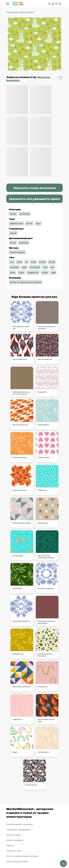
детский (52, 262)
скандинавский (33, 273)
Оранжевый (24, 243)
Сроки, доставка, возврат (17, 861)
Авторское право (14, 835)
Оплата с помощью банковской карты (23, 856)
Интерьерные (25, 214)
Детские (13, 214)
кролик (13, 273)
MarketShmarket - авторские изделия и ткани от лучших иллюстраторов (30, 813)
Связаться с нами (14, 851)
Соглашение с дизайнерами (18, 830)
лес (26, 262)
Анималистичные (16, 223)
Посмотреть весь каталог (20, 12)
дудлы (24, 267)
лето (12, 262)
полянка (45, 273)
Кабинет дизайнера (15, 840)
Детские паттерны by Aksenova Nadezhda (26, 282)
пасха (45, 267)
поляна (21, 273)
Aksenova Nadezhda (17, 252)
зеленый (42, 262)
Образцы (10, 845)
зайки (53, 273)
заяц (52, 267)
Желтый (13, 243)
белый (33, 262)
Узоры (38, 223)
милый (19, 262)
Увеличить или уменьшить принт (34, 199)
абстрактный (35, 267)
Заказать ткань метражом (35, 188)
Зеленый (13, 233)
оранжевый (14, 267)
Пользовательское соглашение (20, 824)
